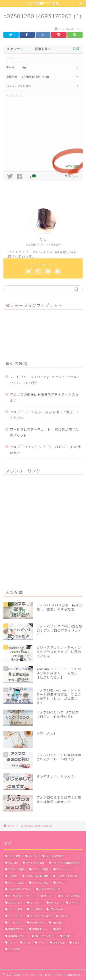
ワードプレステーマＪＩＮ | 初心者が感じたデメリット (44, 432)
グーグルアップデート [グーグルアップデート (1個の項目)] (20, 889)
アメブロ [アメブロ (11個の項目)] (13, 876)
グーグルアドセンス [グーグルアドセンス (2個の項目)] (50, 889)
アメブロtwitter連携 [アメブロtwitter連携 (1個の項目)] (37, 876)
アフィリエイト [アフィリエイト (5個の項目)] (64, 869)
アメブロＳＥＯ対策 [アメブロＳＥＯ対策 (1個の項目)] (67, 876)
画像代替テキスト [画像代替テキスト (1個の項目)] (17, 936)
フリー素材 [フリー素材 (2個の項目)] (36, 909)
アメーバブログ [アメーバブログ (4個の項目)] (16, 883)
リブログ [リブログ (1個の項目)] (63, 916)
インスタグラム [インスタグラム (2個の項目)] (40, 883)
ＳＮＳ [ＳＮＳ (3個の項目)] (76, 943)
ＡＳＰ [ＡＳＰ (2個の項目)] (12, 943)
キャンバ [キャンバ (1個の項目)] (61, 883)
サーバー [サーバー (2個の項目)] (48, 896)
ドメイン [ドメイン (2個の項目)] (74, 903)
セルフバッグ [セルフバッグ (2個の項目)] (15, 903)
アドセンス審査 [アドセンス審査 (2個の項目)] (40, 869)
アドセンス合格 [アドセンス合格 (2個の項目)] (16, 869)
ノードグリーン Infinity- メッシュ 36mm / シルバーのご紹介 (44, 380)
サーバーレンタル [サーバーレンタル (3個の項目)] (70, 896)
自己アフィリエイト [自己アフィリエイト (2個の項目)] (45, 936)
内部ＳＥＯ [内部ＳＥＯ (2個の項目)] (58, 923)
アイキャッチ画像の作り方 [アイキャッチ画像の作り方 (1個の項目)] (66, 863)
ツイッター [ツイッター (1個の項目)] (55, 903)
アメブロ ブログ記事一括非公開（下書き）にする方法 (45, 415)
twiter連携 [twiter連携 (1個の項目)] (14, 856)
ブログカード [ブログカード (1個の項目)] (56, 909)
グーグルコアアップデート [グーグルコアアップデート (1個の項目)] (22, 896)
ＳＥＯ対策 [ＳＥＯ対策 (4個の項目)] (59, 943)
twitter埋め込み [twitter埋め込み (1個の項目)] (54, 856)
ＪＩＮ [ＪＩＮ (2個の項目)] (27, 943)
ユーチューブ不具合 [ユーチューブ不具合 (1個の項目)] (40, 916)
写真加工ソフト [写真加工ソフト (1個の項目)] (40, 929)
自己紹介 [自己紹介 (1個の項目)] (68, 936)
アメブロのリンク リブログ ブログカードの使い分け (45, 450)
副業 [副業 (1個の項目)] (59, 929)
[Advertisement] (43, 532)
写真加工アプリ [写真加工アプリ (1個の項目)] (16, 929)
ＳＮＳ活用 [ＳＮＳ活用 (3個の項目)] (14, 949)
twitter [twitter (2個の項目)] (33, 856)
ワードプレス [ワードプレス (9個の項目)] (15, 923)
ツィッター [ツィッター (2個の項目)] (36, 903)
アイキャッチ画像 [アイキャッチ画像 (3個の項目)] (35, 863)
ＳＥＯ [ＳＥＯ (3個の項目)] (42, 943)
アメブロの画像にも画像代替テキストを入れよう (44, 397)
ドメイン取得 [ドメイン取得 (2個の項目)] (15, 909)
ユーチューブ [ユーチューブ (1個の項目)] (15, 916)
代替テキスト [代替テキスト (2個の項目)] (37, 923)
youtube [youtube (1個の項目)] (13, 863)
